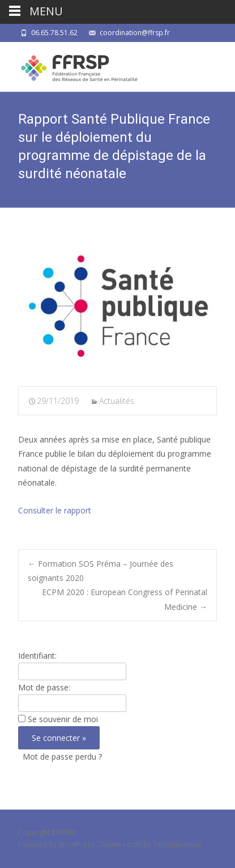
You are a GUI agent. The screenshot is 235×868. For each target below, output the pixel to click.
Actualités (117, 401)
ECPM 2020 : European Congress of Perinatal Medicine (125, 599)
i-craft (133, 844)
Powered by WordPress (57, 844)
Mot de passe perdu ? (62, 757)
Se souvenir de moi (63, 719)
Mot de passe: (44, 687)
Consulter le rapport (55, 510)
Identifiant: (37, 656)
